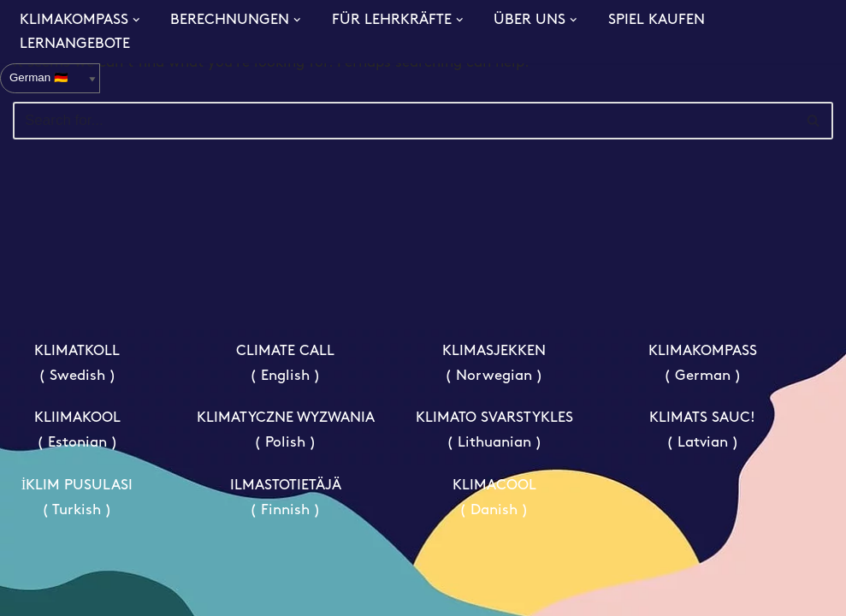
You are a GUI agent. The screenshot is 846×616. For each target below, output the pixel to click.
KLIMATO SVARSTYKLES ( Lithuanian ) (494, 430)
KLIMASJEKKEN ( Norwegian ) (494, 364)
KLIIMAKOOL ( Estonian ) (77, 430)
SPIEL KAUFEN (657, 20)
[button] (136, 20)
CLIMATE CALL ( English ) (285, 364)
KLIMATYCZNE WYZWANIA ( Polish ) (286, 430)
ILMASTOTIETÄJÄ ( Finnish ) (286, 498)
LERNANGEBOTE (75, 44)
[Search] (404, 121)
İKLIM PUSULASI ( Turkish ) (77, 498)
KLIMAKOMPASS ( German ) (703, 364)
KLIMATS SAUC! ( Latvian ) (702, 430)
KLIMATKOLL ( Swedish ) (77, 364)
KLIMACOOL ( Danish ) (494, 498)
